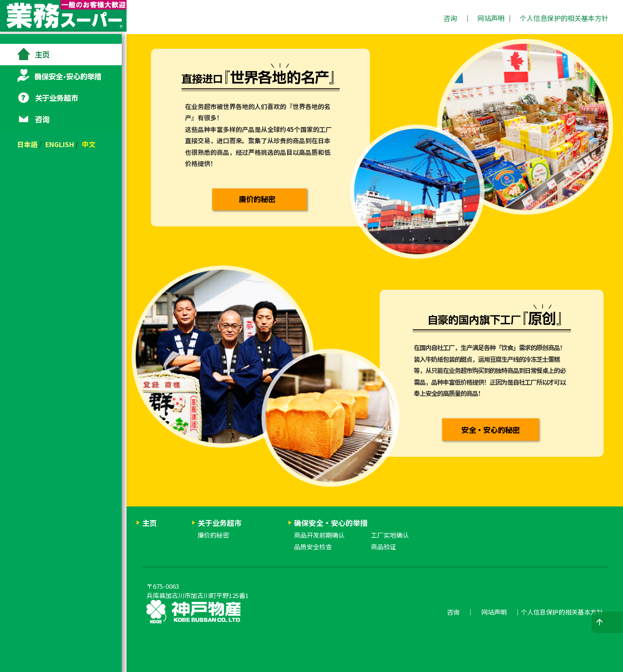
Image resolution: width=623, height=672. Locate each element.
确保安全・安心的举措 (63, 76)
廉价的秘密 (213, 535)
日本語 (32, 144)
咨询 (450, 18)
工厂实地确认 (390, 535)
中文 (93, 144)
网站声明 (491, 18)
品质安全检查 (313, 547)
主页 (63, 55)
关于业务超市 (63, 97)
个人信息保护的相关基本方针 (564, 18)
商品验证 (384, 547)
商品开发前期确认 (319, 535)
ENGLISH (64, 144)
